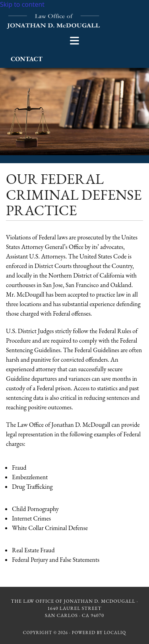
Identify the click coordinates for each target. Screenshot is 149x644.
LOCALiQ (115, 632)
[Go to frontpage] (54, 27)
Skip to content (22, 4)
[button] (74, 41)
